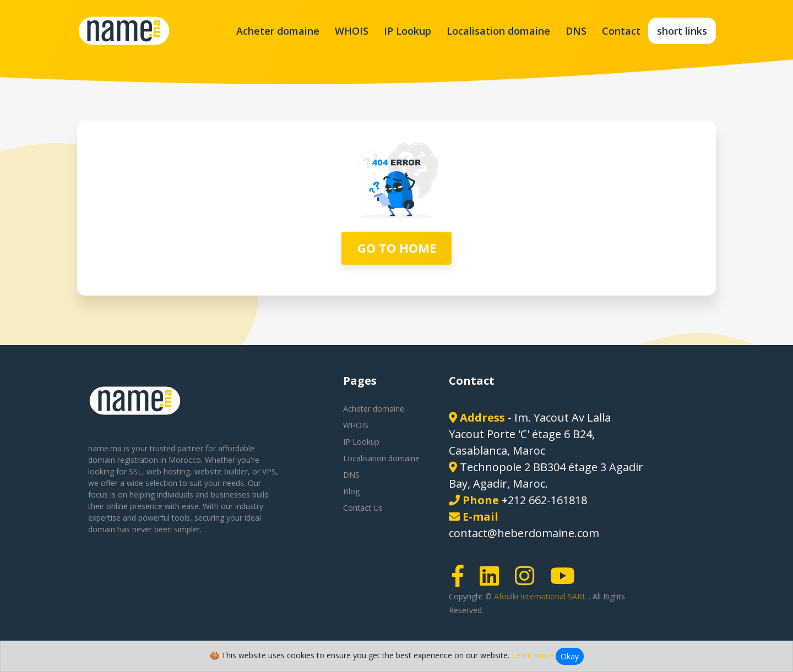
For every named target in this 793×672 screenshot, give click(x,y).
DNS (576, 31)
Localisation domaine (498, 31)
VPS (269, 471)
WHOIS (352, 31)
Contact (621, 31)
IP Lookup (408, 31)
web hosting (168, 471)
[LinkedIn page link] (493, 581)
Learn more (533, 655)
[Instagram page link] (528, 581)
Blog (351, 491)
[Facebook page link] (461, 581)
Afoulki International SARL (541, 596)
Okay (570, 656)
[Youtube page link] (566, 581)
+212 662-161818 (544, 500)
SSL (135, 471)
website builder (221, 471)
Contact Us (363, 508)
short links (682, 31)
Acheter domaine (278, 31)
